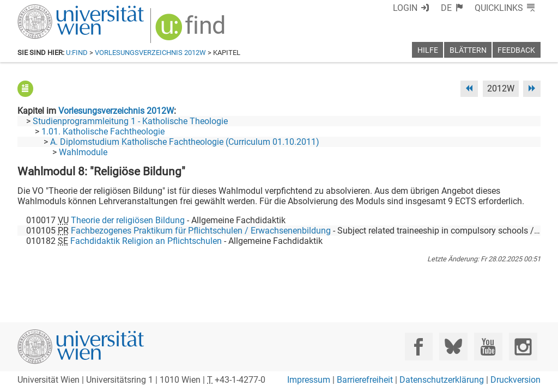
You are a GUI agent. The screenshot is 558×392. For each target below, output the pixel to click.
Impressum (309, 380)
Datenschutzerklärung (442, 380)
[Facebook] (419, 347)
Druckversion (515, 380)
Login (405, 8)
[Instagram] (523, 347)
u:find (77, 53)
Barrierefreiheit (365, 380)
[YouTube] (488, 347)
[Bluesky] (453, 347)
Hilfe (428, 50)
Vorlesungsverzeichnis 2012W (150, 53)
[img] (192, 31)
